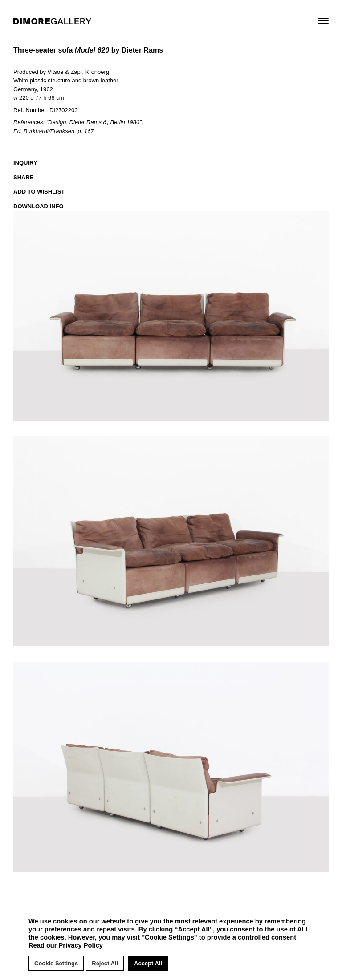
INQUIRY (25, 163)
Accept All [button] (148, 963)
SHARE (24, 177)
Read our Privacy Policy (66, 945)
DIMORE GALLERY (52, 21)
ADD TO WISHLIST (39, 192)
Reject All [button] (105, 963)
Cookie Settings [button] (56, 963)
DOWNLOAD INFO (39, 206)
